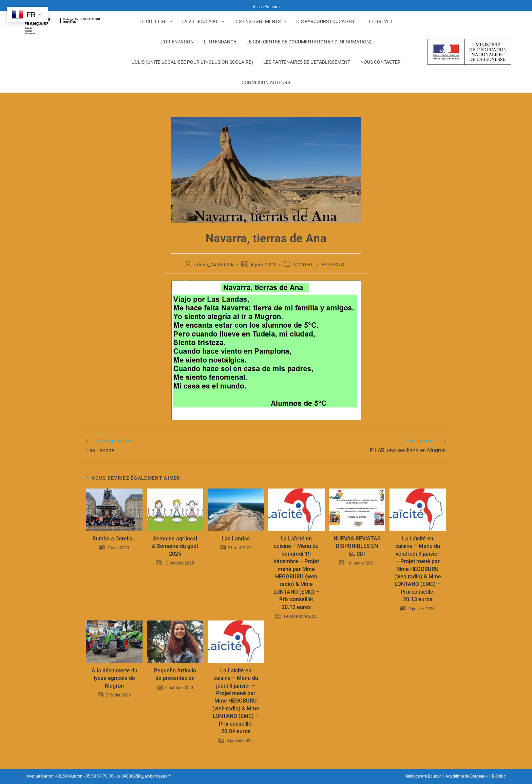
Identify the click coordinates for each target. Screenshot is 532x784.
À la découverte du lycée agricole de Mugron (115, 678)
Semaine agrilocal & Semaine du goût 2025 (175, 546)
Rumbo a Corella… (115, 539)
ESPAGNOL (335, 265)
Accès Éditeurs (266, 7)
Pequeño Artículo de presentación (175, 674)
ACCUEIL (303, 265)
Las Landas (236, 539)
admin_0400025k (214, 265)
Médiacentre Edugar (423, 776)
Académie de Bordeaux (467, 776)
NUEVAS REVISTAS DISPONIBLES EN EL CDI (357, 546)
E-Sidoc (499, 776)
